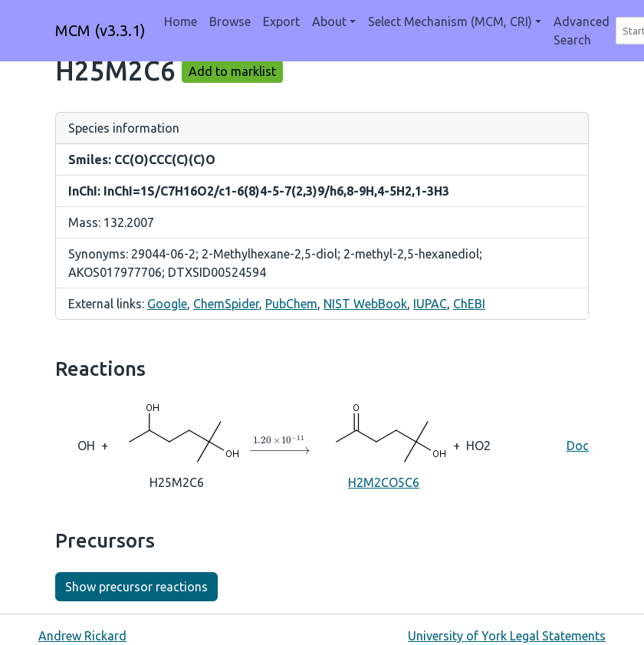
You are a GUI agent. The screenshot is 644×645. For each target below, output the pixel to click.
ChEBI (469, 304)
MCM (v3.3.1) (100, 30)
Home (181, 21)
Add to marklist (232, 71)
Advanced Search (582, 31)
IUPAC (430, 304)
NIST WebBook (365, 304)
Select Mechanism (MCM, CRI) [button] (450, 21)
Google (167, 304)
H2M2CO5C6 (384, 444)
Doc (578, 446)
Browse (230, 21)
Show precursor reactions (136, 587)
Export (281, 21)
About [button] (329, 21)
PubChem (291, 304)
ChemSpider (226, 304)
